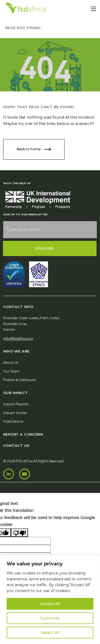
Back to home (34, 149)
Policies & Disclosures (19, 380)
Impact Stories (15, 413)
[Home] (25, 9)
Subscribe (44, 248)
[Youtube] (25, 474)
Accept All (50, 604)
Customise (50, 618)
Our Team (11, 371)
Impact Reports (16, 404)
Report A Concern (23, 434)
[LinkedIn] (9, 474)
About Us (11, 362)
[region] (50, 600)
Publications (13, 421)
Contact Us (16, 445)
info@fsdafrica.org (18, 339)
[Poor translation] (19, 533)
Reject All (50, 633)
